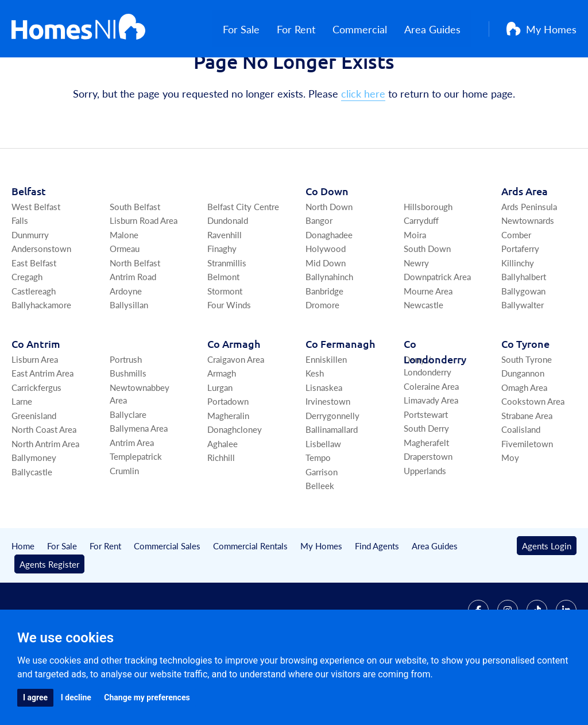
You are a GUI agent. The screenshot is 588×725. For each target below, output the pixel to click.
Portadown (228, 455)
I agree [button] (35, 697)
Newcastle (423, 359)
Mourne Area (428, 345)
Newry (416, 317)
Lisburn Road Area (144, 275)
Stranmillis (227, 317)
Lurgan (220, 441)
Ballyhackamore (41, 359)
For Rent (307, 29)
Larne (22, 455)
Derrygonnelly (332, 469)
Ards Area (525, 245)
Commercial (371, 29)
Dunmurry (30, 288)
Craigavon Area (236, 413)
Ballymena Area (139, 482)
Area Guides (443, 29)
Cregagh (27, 331)
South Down (427, 303)
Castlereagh (34, 345)
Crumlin (124, 524)
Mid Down (326, 317)
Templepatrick (136, 511)
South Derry (426, 482)
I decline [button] (76, 697)
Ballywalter (523, 359)
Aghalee (223, 497)
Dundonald (228, 275)
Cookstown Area (533, 455)
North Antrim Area (45, 497)
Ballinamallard (332, 484)
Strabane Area (527, 469)
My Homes (541, 29)
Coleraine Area (431, 440)
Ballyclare (128, 468)
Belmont (223, 331)
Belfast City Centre (243, 260)
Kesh (315, 427)
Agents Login (547, 600)
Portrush (126, 413)
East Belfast (34, 317)
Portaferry (520, 303)
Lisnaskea (324, 441)
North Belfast (135, 317)
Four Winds (229, 359)
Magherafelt (426, 496)
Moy (510, 512)
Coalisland (521, 484)
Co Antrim (36, 398)
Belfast (29, 245)
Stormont (225, 345)
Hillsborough (428, 260)
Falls (20, 275)
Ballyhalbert (524, 331)
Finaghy (222, 303)
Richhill (221, 512)
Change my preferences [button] (147, 697)
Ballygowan (523, 345)
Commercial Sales (167, 600)
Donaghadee (329, 288)
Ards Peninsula (529, 260)
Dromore (322, 359)
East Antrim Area (42, 427)
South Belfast (135, 260)
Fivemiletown (527, 497)
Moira (415, 288)
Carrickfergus (36, 441)
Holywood (326, 303)
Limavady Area (431, 454)
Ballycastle (32, 526)
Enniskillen (326, 413)
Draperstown (428, 511)
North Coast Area (44, 484)
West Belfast (36, 260)
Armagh (222, 427)
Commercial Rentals (250, 600)
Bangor (319, 275)
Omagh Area (524, 441)
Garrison (322, 526)
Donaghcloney (235, 484)
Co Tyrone (525, 398)
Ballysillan (129, 359)
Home (23, 600)
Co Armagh (234, 398)
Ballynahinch (329, 331)
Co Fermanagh (340, 398)
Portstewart (426, 468)
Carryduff (421, 275)
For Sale (252, 29)
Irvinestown (328, 455)
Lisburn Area (35, 413)
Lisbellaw (323, 497)
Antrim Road (133, 331)
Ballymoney (34, 512)
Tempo (318, 512)
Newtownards (528, 275)
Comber (516, 288)
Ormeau (125, 303)
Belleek (320, 540)
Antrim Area (132, 496)
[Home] (78, 29)
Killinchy (518, 317)
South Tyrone (527, 413)
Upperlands (425, 524)
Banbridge (324, 345)
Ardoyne (126, 345)
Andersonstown (41, 303)
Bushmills (128, 427)
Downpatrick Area (437, 331)
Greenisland (34, 469)
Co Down (327, 245)
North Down (329, 260)
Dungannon (523, 427)
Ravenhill (225, 288)
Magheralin (228, 469)
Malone (124, 288)
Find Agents (377, 600)
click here (363, 148)
